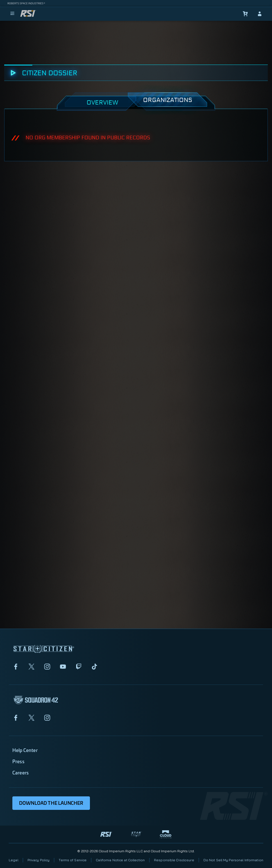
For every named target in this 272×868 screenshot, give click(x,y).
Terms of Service (73, 860)
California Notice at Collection (120, 860)
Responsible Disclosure (174, 860)
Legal (13, 860)
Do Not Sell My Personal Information (233, 860)
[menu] (12, 14)
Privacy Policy (39, 860)
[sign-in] (260, 14)
